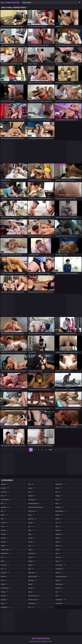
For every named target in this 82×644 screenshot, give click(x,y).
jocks (31, 530)
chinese (5, 530)
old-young (33, 603)
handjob (32, 496)
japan (31, 515)
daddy (4, 546)
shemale (59, 534)
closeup (5, 538)
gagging (5, 600)
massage (32, 580)
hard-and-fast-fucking (36, 507)
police (59, 500)
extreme (5, 576)
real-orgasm (61, 511)
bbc (4, 511)
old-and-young (34, 596)
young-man (61, 600)
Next (51, 450)
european (5, 573)
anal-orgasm (6, 500)
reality (59, 515)
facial (4, 580)
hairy (31, 492)
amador (5, 484)
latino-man (33, 553)
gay (31, 484)
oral (31, 607)
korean (32, 542)
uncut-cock (61, 565)
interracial (33, 511)
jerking (32, 523)
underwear (60, 569)
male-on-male (34, 576)
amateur (5, 488)
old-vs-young (34, 600)
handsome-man (34, 503)
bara (4, 503)
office (31, 592)
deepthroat (6, 553)
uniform (60, 573)
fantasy (5, 592)
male (31, 569)
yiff (58, 596)
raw (58, 503)
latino (32, 550)
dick (4, 557)
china (4, 526)
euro (4, 569)
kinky (31, 534)
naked (31, 584)
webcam (59, 588)
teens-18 (60, 557)
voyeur (59, 580)
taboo (59, 542)
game (4, 603)
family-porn (6, 588)
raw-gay (60, 507)
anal (4, 496)
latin (31, 546)
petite (59, 488)
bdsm (4, 515)
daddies (5, 542)
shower (59, 538)
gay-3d (32, 488)
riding (59, 519)
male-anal (33, 573)
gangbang (6, 607)
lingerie (32, 561)
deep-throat (6, 550)
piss (58, 492)
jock (31, 526)
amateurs (5, 492)
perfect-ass (60, 484)
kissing (32, 538)
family (4, 584)
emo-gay (5, 565)
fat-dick (5, 596)
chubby (5, 534)
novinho (32, 588)
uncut (59, 561)
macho (31, 565)
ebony (4, 561)
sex (58, 523)
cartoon (5, 523)
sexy (58, 526)
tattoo (59, 546)
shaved (59, 530)
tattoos (59, 550)
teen (58, 553)
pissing (59, 496)
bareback (6, 507)
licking (32, 557)
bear (4, 519)
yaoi (58, 592)
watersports (60, 584)
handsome (33, 500)
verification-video (62, 576)
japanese (32, 519)
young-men (61, 603)
